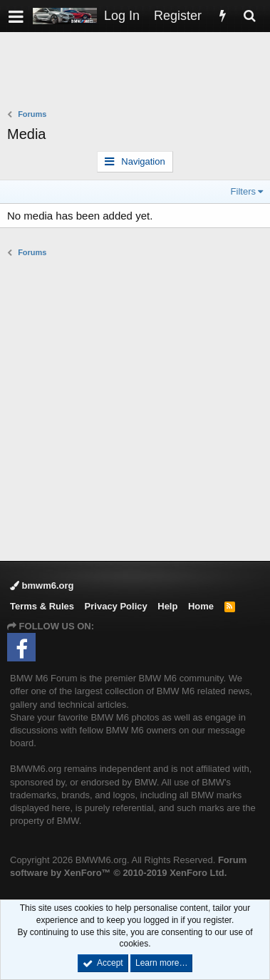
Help (167, 606)
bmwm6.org (42, 586)
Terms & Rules (42, 606)
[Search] (249, 16)
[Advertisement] (139, 72)
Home (201, 606)
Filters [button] (243, 191)
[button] (16, 16)
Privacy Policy (116, 606)
